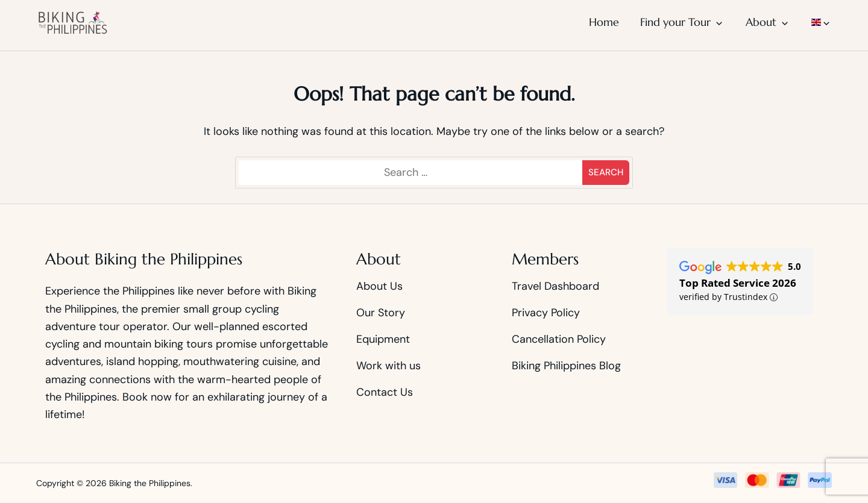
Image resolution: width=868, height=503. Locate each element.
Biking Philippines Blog (566, 366)
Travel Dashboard (555, 286)
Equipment (383, 339)
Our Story (381, 313)
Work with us (388, 366)
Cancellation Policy (559, 339)
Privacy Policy (546, 313)
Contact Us (385, 392)
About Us (379, 286)
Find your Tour (675, 22)
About (761, 22)
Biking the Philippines (150, 483)
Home (604, 22)
